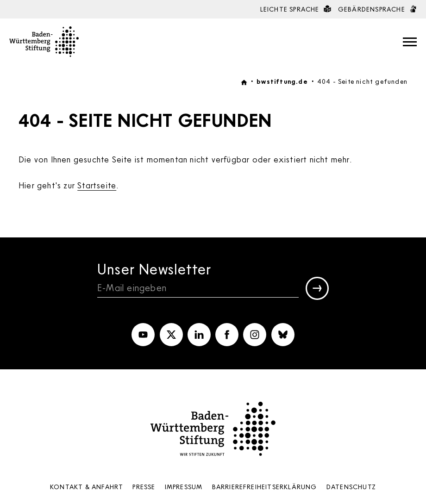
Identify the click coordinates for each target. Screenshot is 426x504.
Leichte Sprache (296, 9)
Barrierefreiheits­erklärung (265, 487)
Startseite (97, 185)
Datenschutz (351, 487)
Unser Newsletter (154, 269)
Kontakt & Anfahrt (87, 487)
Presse (144, 487)
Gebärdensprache (377, 9)
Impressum (184, 487)
